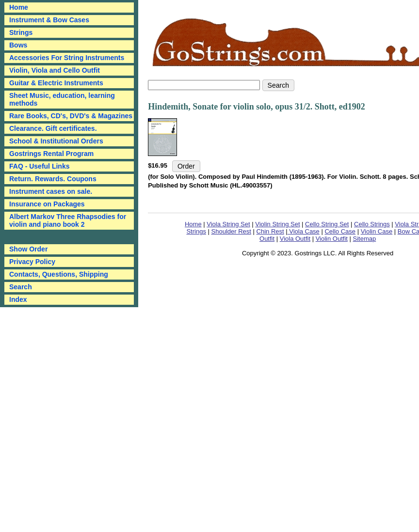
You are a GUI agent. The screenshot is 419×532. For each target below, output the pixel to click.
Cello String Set (327, 224)
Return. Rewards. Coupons (53, 179)
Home (193, 224)
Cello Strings (372, 224)
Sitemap (365, 239)
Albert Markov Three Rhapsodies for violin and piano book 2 (68, 220)
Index (18, 299)
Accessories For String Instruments (67, 58)
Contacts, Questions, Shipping (59, 274)
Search (21, 287)
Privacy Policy (32, 262)
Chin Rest (270, 231)
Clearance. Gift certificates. (53, 128)
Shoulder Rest (231, 231)
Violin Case (377, 231)
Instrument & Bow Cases (49, 20)
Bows (18, 45)
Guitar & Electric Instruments (56, 83)
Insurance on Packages (47, 204)
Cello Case (340, 231)
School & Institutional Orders (56, 141)
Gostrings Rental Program (51, 154)
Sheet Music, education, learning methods (62, 99)
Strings (21, 32)
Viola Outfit (295, 239)
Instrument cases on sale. (51, 191)
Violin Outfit (332, 239)
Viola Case (304, 231)
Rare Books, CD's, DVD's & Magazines (71, 116)
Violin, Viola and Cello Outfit (55, 70)
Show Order (28, 249)
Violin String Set (277, 224)
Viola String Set (228, 224)
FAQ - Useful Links (39, 166)
